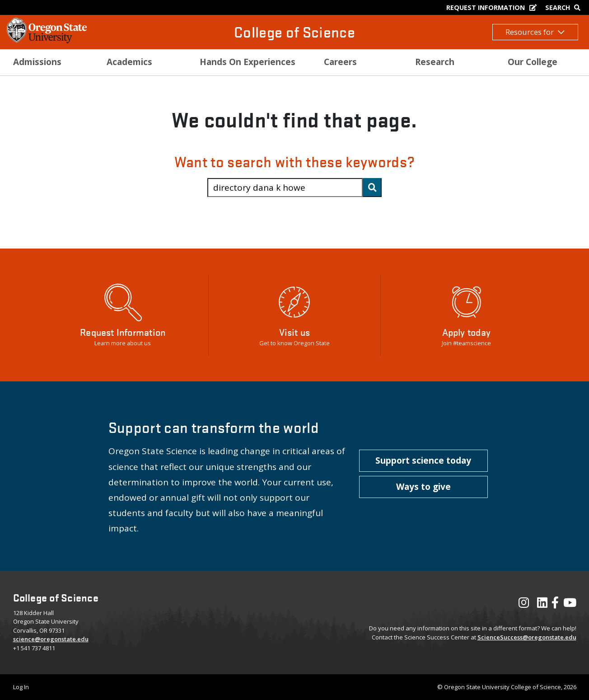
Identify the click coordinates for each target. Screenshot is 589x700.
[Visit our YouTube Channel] (570, 605)
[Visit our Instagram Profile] (524, 605)
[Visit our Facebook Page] (555, 605)
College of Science (294, 32)
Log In (21, 687)
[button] (423, 461)
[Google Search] (565, 7)
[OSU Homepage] (47, 41)
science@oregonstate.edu (51, 639)
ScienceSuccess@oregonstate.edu (527, 637)
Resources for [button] (535, 32)
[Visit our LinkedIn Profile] (542, 605)
